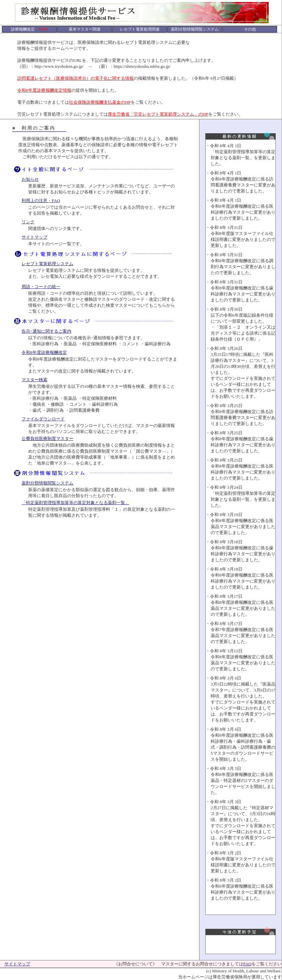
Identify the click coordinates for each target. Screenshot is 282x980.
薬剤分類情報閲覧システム (47, 483)
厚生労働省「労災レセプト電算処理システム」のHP (158, 114)
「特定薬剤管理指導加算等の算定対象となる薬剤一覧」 (75, 503)
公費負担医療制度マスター (47, 438)
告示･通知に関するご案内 (46, 331)
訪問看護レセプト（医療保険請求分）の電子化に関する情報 (75, 78)
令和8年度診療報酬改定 (44, 352)
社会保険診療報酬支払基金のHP (100, 102)
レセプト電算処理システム (47, 264)
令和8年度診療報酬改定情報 (44, 90)
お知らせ (30, 179)
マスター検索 (35, 380)
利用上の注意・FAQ (41, 201)
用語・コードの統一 (41, 287)
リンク (28, 222)
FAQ (247, 964)
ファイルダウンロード (43, 419)
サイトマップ (35, 237)
